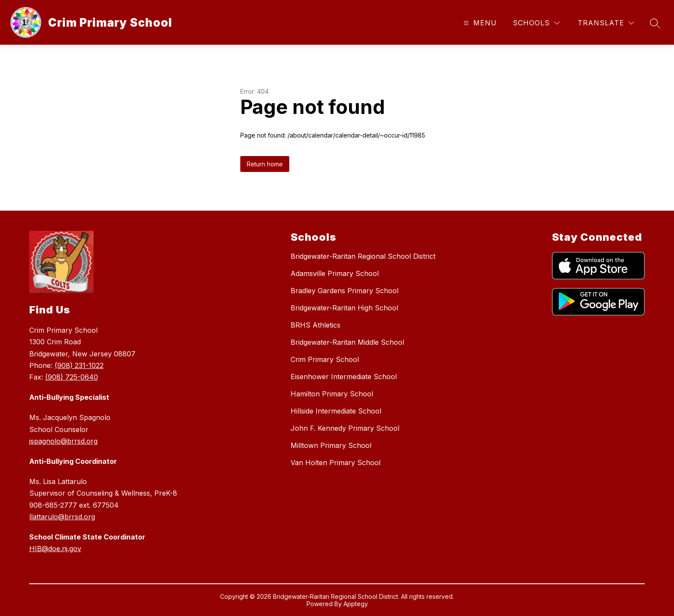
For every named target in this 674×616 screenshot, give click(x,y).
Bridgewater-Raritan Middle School (347, 342)
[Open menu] (479, 23)
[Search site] (655, 23)
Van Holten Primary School (335, 463)
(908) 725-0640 (72, 377)
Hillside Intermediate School (336, 411)
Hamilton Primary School (332, 394)
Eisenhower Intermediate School (344, 377)
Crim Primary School (325, 359)
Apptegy (356, 604)
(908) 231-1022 (79, 365)
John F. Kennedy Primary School (345, 428)
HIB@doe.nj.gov (55, 549)
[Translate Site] (606, 23)
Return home (265, 164)
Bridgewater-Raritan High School (344, 308)
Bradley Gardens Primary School (345, 291)
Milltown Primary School (331, 445)
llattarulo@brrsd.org (62, 517)
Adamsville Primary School (335, 273)
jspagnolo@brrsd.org (63, 441)
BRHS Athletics (316, 325)
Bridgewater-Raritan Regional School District (363, 256)
